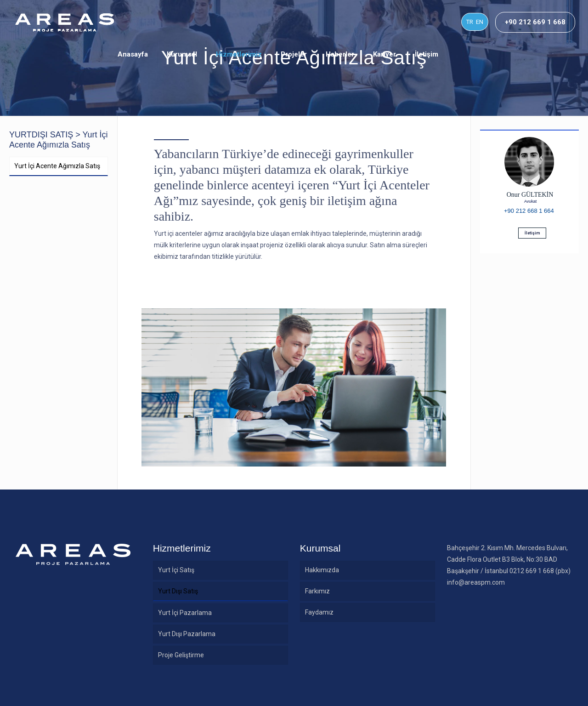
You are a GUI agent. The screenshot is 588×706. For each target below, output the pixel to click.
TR (470, 22)
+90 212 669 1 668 (535, 22)
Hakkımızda (322, 570)
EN (480, 22)
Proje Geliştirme (181, 655)
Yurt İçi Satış (176, 570)
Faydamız (319, 612)
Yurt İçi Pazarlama (185, 613)
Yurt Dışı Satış (178, 591)
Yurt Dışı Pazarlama (187, 634)
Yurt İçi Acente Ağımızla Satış (57, 166)
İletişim (532, 233)
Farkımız (317, 591)
